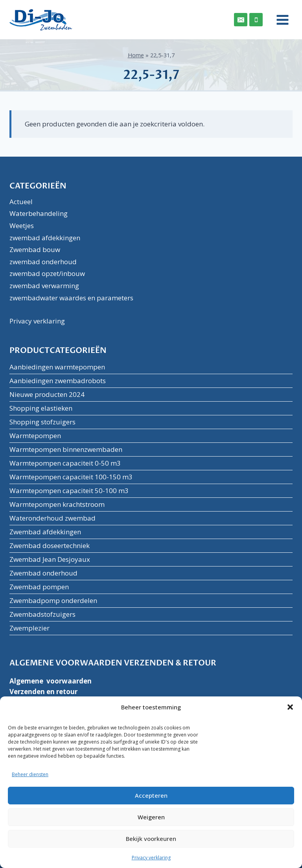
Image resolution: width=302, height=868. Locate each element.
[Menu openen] (280, 20)
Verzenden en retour (43, 692)
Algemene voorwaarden (51, 681)
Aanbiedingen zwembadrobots (58, 381)
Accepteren (151, 795)
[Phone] (256, 20)
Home (136, 55)
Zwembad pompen (39, 587)
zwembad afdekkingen (45, 238)
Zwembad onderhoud (43, 573)
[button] (290, 707)
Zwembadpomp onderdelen (53, 600)
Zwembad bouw (35, 249)
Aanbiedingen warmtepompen (57, 367)
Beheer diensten (30, 774)
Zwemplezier (29, 628)
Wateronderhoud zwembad (52, 518)
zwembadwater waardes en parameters (71, 298)
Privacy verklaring (151, 858)
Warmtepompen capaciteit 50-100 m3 (69, 491)
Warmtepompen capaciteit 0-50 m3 (65, 463)
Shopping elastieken (41, 408)
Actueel (21, 202)
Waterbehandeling (39, 213)
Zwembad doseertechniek (50, 545)
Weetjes (22, 226)
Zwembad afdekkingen (45, 532)
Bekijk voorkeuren (151, 839)
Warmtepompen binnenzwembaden (66, 449)
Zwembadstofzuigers (42, 614)
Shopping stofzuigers (42, 422)
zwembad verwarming (44, 286)
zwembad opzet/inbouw (47, 273)
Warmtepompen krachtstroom (57, 504)
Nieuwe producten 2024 (47, 394)
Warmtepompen (35, 436)
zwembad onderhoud (43, 262)
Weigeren (151, 817)
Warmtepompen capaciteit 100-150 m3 (71, 477)
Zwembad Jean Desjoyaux (50, 559)
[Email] (241, 20)
